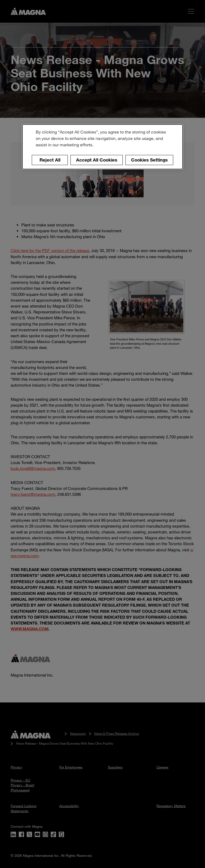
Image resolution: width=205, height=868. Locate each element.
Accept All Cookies (97, 160)
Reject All (50, 160)
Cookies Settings (149, 160)
